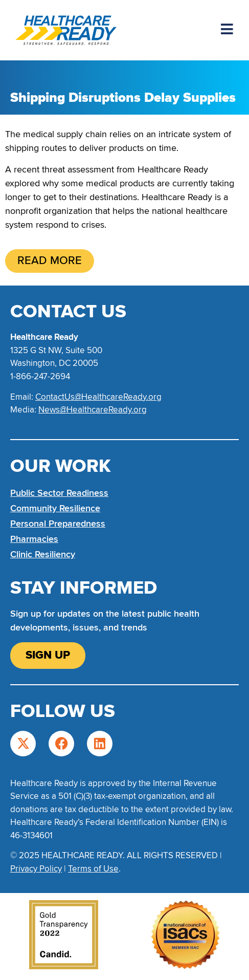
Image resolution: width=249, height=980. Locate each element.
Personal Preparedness (58, 524)
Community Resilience (55, 508)
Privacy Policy (36, 869)
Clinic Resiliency (43, 554)
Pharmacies (34, 539)
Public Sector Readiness (59, 493)
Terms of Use (93, 869)
